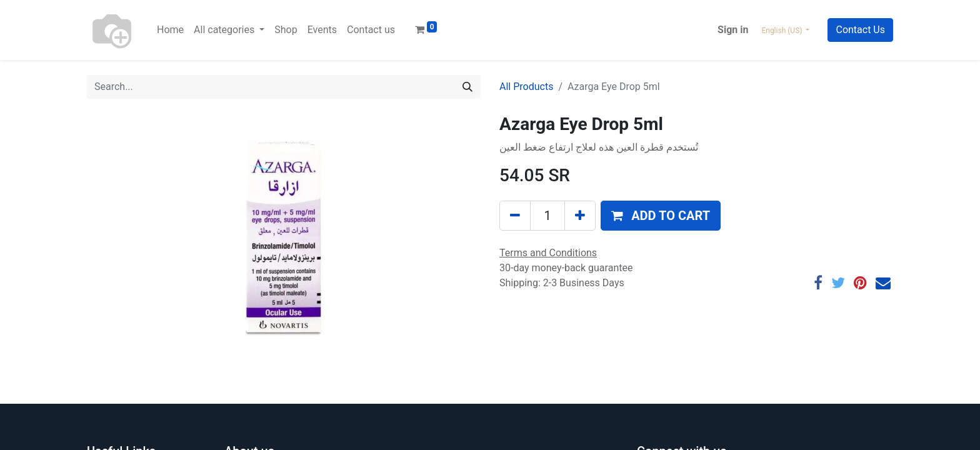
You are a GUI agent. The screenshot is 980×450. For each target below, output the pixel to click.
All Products (526, 87)
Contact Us (860, 30)
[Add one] (580, 216)
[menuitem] (170, 30)
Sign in (733, 30)
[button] (661, 216)
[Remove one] (515, 216)
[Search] (467, 87)
